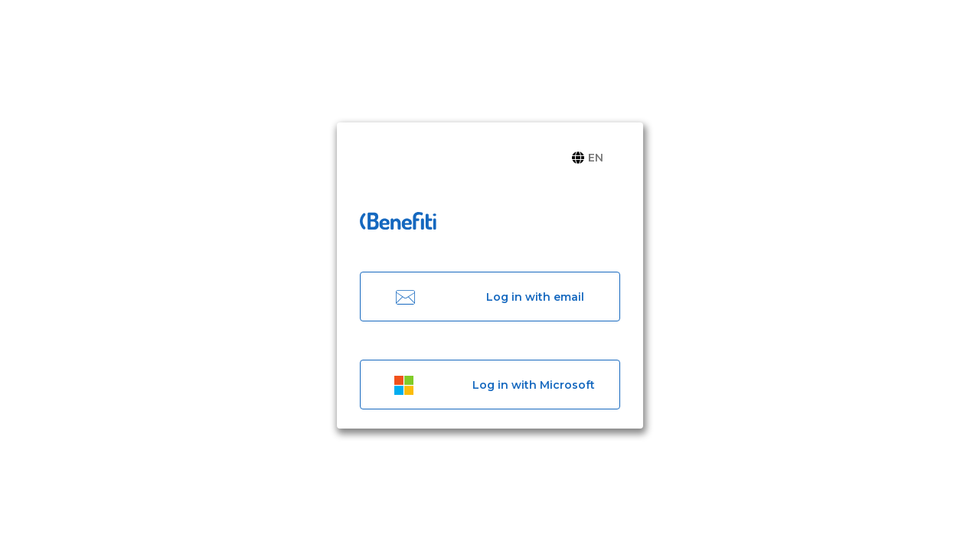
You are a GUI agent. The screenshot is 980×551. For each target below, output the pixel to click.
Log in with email (490, 297)
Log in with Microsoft (490, 385)
